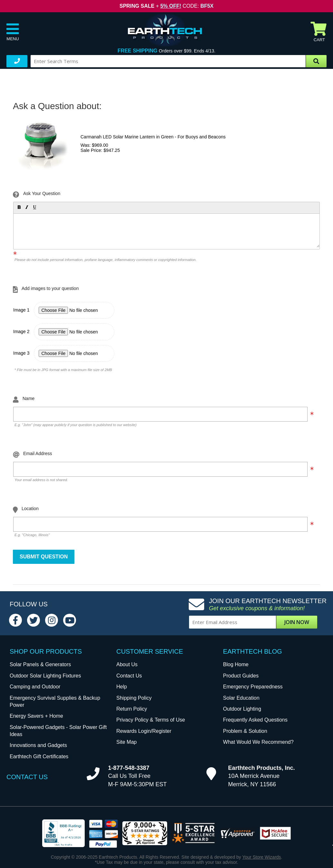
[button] (19, 207)
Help (122, 687)
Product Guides (241, 676)
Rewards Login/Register (144, 731)
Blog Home (236, 664)
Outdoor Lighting (242, 709)
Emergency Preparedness (253, 687)
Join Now (297, 622)
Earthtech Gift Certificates (39, 756)
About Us (127, 664)
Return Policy (132, 709)
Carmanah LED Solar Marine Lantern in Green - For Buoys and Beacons (153, 137)
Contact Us (129, 676)
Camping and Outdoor (35, 687)
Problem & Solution (245, 731)
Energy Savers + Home (36, 716)
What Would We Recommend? (258, 742)
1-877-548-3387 (129, 768)
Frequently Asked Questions (255, 720)
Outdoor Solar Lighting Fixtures (45, 676)
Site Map (126, 742)
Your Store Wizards (262, 857)
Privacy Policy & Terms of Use (151, 720)
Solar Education (241, 698)
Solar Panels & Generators (40, 664)
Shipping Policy (134, 698)
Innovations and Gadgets (38, 745)
